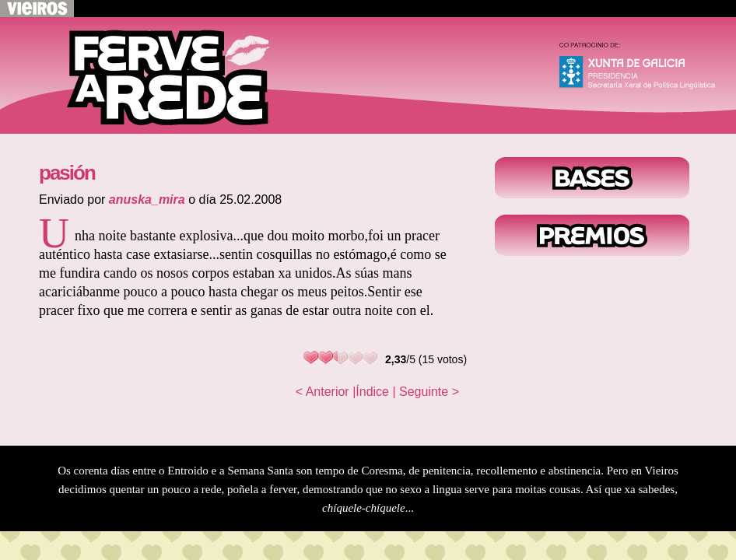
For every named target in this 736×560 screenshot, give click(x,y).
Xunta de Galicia (644, 70)
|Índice (371, 392)
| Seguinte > (426, 392)
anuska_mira (147, 199)
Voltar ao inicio (156, 75)
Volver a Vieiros (37, 9)
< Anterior (322, 392)
